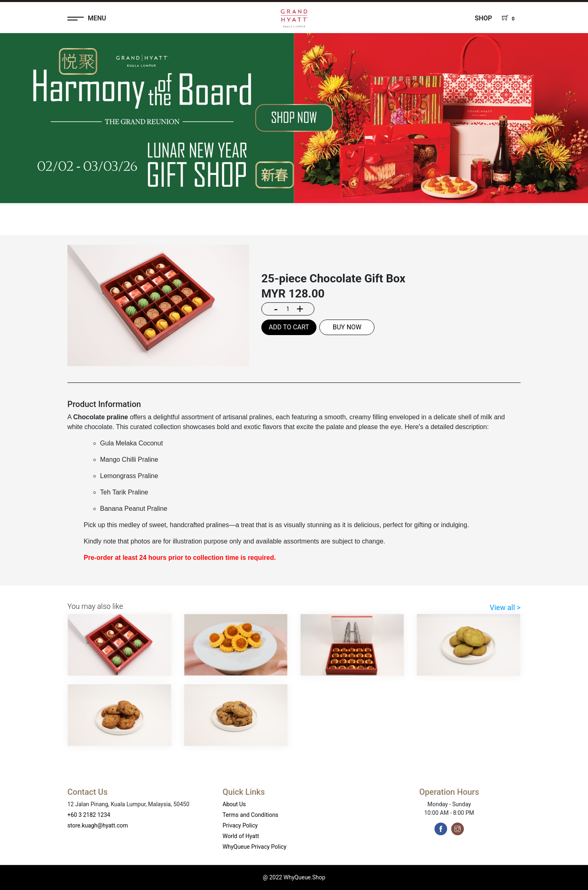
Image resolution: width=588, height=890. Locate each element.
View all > (505, 607)
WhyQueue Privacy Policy (254, 847)
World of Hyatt (241, 836)
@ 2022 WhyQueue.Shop (294, 877)
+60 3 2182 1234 (89, 815)
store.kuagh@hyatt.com (98, 825)
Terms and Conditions (251, 815)
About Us (234, 804)
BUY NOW (347, 327)
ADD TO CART (289, 327)
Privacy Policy (240, 825)
